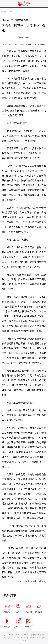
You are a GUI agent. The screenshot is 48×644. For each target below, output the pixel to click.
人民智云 (18, 622)
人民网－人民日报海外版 (36, 44)
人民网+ (18, 607)
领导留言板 (39, 607)
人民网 (3, 11)
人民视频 (7, 622)
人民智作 (28, 622)
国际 (10, 11)
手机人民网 (28, 607)
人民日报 (7, 607)
